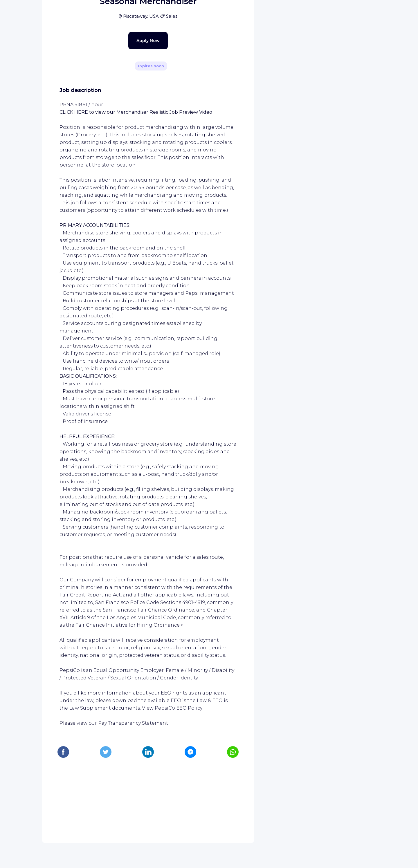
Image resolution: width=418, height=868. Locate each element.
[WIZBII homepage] (28, 12)
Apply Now (138, 160)
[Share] (233, 82)
